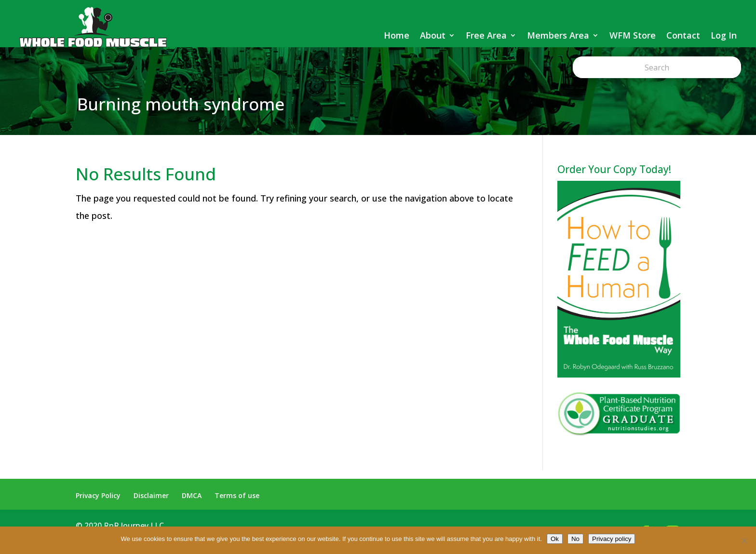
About (433, 35)
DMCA (192, 495)
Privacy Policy (98, 495)
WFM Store (633, 35)
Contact (683, 35)
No (575, 539)
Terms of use (237, 495)
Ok (555, 539)
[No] (744, 540)
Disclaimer (151, 495)
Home (397, 35)
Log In (724, 35)
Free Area (486, 35)
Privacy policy (612, 539)
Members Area (558, 35)
